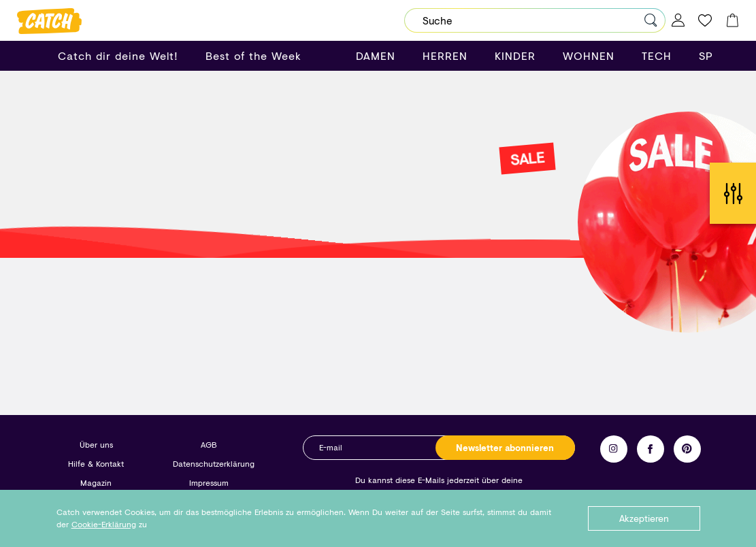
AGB (209, 445)
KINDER (515, 55)
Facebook (651, 449)
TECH (657, 55)
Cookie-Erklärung (104, 524)
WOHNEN (589, 55)
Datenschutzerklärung (214, 464)
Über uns (96, 445)
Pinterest (687, 449)
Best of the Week (253, 55)
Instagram (614, 449)
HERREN (445, 55)
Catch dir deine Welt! (118, 55)
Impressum (209, 483)
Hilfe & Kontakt (96, 464)
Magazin (96, 483)
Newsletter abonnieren (505, 448)
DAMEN (376, 55)
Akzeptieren (644, 518)
